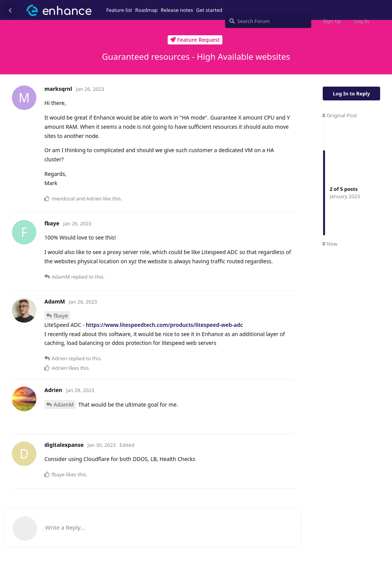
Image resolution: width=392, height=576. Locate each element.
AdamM (64, 405)
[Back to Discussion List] (10, 10)
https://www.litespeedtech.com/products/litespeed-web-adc (164, 325)
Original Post (340, 115)
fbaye (61, 316)
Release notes (177, 10)
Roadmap (146, 10)
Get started (209, 10)
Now (330, 244)
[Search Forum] (268, 21)
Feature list (119, 10)
